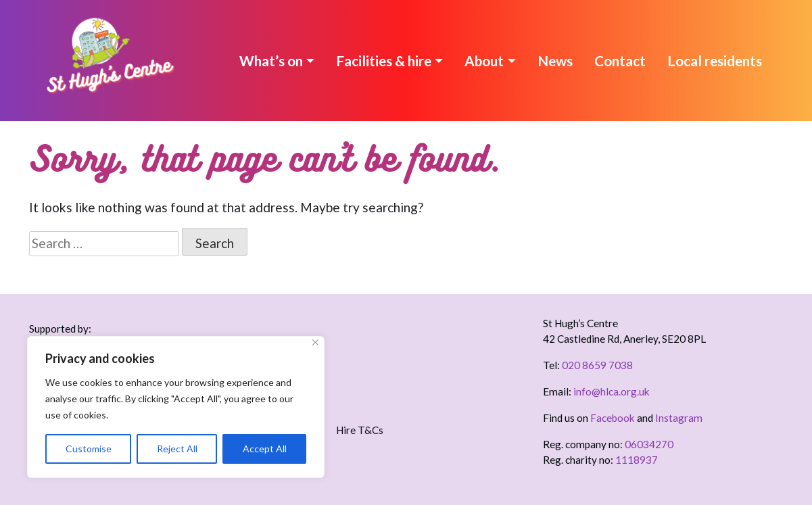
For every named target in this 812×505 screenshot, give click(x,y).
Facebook (613, 418)
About (484, 61)
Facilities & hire (384, 61)
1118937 (637, 460)
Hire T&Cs (360, 430)
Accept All (265, 449)
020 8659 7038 (597, 365)
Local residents (715, 61)
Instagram (679, 418)
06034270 (649, 444)
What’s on (271, 61)
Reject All (177, 449)
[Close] (315, 342)
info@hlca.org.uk (612, 391)
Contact (620, 61)
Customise (89, 449)
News (555, 61)
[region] (176, 407)
